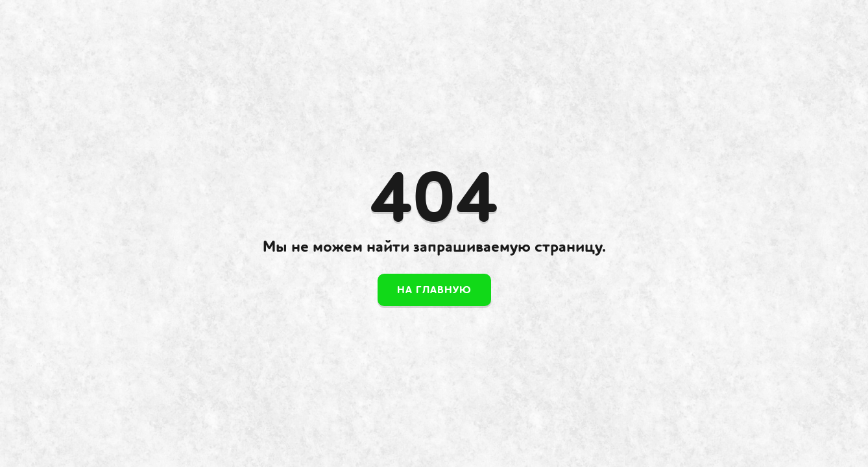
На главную (434, 290)
